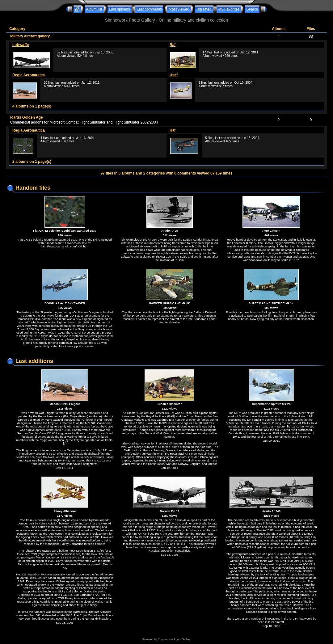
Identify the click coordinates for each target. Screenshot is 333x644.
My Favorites (229, 9)
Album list (94, 9)
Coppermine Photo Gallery (174, 639)
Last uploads (120, 9)
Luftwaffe (21, 45)
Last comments (149, 9)
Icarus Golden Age (27, 117)
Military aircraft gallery (30, 36)
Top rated (204, 9)
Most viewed (179, 9)
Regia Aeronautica (29, 75)
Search (252, 9)
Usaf (174, 75)
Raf (173, 45)
